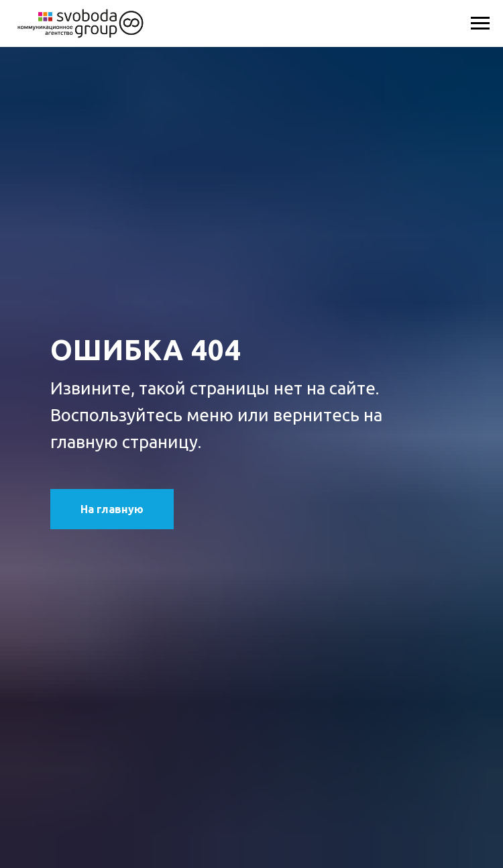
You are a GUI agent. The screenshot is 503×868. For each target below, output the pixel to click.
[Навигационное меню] (480, 23)
